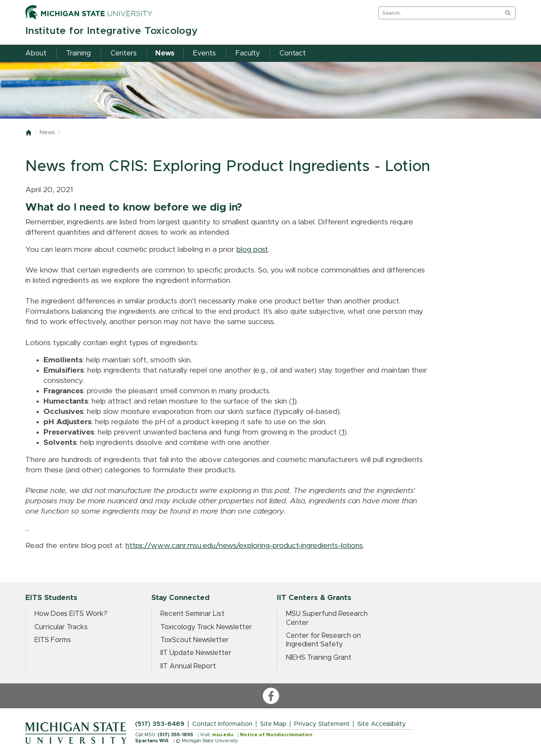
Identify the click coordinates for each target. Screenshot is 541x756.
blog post (252, 250)
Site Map (273, 724)
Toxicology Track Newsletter (206, 627)
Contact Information (222, 724)
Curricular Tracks (61, 627)
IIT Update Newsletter (196, 653)
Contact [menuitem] (293, 53)
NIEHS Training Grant (319, 658)
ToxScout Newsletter (195, 640)
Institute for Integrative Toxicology (112, 31)
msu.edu (223, 735)
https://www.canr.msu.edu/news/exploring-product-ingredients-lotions (244, 546)
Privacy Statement (322, 724)
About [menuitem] (36, 53)
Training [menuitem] (78, 53)
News (47, 133)
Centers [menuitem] (124, 53)
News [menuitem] (165, 53)
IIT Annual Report (188, 666)
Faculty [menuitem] (248, 53)
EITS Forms (53, 640)
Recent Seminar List (192, 614)
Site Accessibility (382, 724)
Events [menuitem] (204, 53)
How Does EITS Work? (71, 614)
